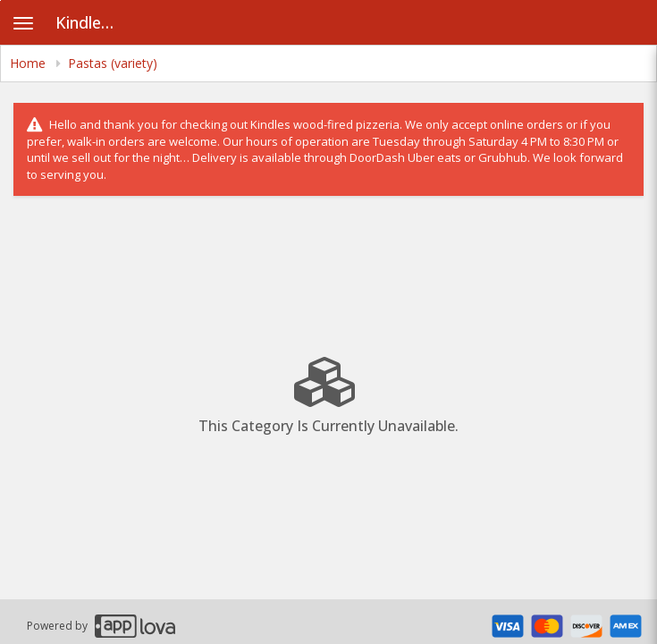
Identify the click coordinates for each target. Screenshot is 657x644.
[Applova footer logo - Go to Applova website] (135, 626)
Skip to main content (0, 0)
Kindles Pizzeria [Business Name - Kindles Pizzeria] (93, 22)
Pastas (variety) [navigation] (113, 63)
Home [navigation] (29, 63)
